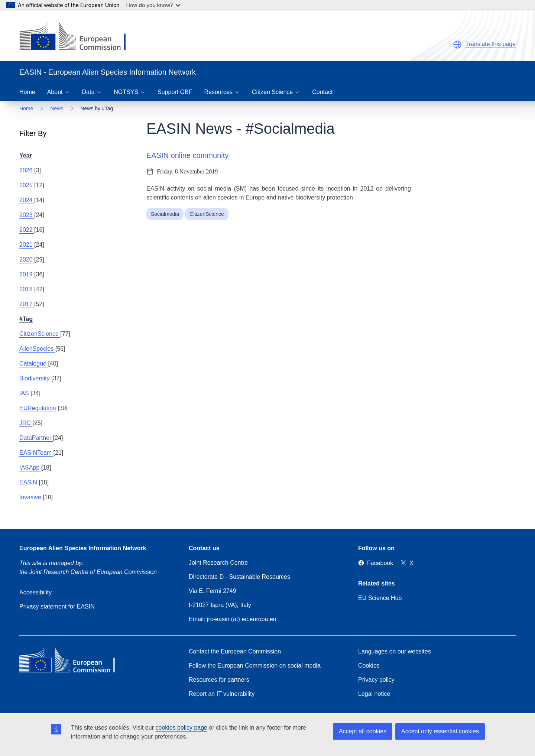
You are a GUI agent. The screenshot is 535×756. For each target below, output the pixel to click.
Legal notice (374, 694)
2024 (27, 200)
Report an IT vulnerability (222, 694)
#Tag (26, 319)
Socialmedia (165, 214)
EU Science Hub (380, 598)
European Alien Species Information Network (83, 548)
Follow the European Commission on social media (255, 666)
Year (26, 155)
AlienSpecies (37, 349)
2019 (27, 274)
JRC (26, 423)
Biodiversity (35, 378)
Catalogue (34, 364)
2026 (27, 170)
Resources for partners (219, 680)
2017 (27, 304)
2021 (27, 245)
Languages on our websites (395, 651)
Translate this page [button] (491, 44)
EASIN (29, 482)
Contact (322, 92)
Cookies (369, 666)
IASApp (30, 468)
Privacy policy (376, 680)
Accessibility (35, 592)
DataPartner (36, 438)
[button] (457, 45)
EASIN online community (187, 155)
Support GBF (175, 92)
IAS (25, 393)
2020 (27, 259)
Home (27, 92)
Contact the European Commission (235, 651)
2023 (27, 215)
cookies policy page (181, 728)
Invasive (31, 497)
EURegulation (38, 408)
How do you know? (153, 5)
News (57, 108)
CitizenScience (40, 334)
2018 (27, 289)
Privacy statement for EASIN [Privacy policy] (57, 606)
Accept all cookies (363, 731)
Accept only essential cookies (440, 731)
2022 (27, 230)
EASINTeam (36, 453)
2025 (27, 185)
